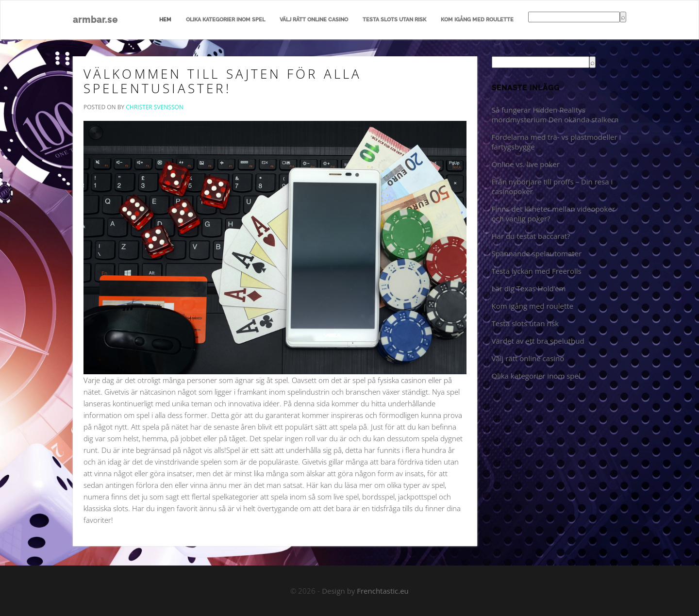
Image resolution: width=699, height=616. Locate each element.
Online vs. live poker (526, 164)
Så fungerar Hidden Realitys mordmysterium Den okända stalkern (555, 115)
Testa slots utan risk (394, 20)
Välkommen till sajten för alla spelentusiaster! (223, 81)
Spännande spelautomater (537, 253)
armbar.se (95, 20)
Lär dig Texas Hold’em (529, 288)
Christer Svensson (155, 107)
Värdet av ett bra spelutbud (538, 341)
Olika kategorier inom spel (225, 20)
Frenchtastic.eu (383, 591)
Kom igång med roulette (477, 20)
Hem (165, 20)
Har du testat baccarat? (531, 236)
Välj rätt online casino (314, 20)
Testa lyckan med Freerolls (537, 271)
